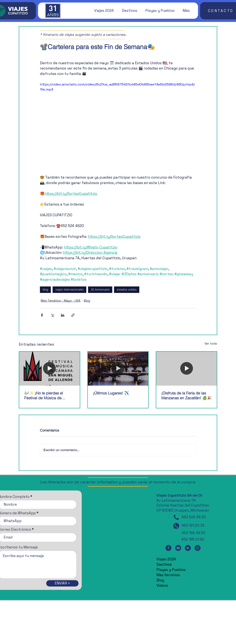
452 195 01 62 (193, 539)
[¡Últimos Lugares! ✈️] (118, 369)
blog (45, 290)
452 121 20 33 (193, 525)
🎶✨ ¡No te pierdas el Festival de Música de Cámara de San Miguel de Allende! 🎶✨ (47, 395)
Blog (87, 301)
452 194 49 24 (193, 533)
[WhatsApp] (176, 526)
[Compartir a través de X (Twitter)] (52, 315)
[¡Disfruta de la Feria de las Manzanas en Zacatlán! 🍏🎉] (186, 369)
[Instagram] (198, 548)
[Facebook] (168, 548)
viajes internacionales (69, 290)
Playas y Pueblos (171, 570)
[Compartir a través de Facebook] (42, 315)
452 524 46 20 (194, 517)
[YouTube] (178, 548)
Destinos (164, 564)
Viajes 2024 (166, 559)
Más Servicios (168, 575)
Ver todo (211, 343)
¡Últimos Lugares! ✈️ (111, 393)
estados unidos (127, 290)
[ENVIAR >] (62, 583)
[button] (102, 11)
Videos (162, 585)
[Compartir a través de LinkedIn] (63, 315)
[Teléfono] (176, 517)
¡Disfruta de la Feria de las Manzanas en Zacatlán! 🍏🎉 (186, 395)
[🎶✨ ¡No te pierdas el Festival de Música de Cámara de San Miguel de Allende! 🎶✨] (50, 369)
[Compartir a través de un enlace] (73, 315)
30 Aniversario (100, 290)
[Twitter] (188, 548)
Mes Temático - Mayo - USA (61, 301)
